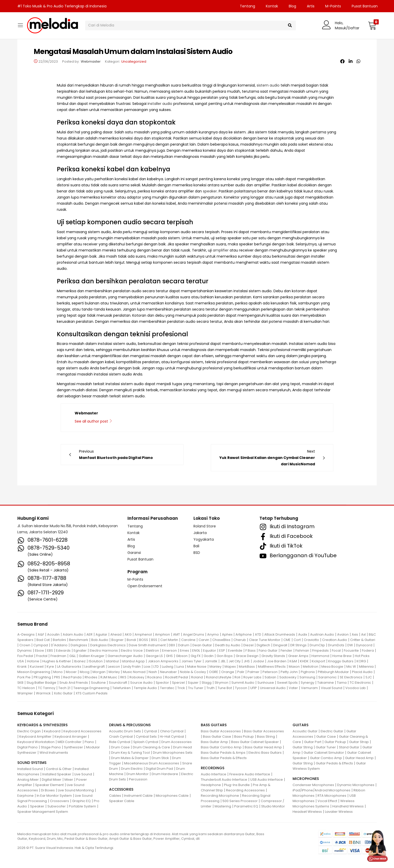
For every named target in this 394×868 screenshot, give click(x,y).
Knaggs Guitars (341, 661)
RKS (123, 677)
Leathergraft (95, 667)
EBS (50, 650)
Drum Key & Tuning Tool (130, 753)
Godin (209, 656)
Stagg (207, 683)
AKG (128, 634)
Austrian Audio (322, 634)
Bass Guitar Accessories (221, 731)
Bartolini (59, 640)
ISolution (96, 661)
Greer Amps (298, 656)
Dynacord (364, 645)
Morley (114, 672)
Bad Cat (43, 640)
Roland (197, 677)
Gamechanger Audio (125, 656)
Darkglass (79, 645)
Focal (336, 650)
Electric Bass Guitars (265, 753)
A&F (41, 634)
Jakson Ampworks (163, 661)
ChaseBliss (221, 640)
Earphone (25, 796)
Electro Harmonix (104, 650)
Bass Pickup (244, 737)
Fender (286, 650)
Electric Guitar (332, 731)
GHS (169, 656)
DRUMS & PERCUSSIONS (130, 725)
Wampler (25, 693)
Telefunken (122, 688)
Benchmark (79, 640)
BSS (154, 640)
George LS (154, 656)
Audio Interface (214, 774)
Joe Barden (277, 661)
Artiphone (244, 634)
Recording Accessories (245, 790)
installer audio (160, 104)
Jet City (235, 661)
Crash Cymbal (121, 737)
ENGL (196, 650)
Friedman (58, 656)
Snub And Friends (74, 683)
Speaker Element (49, 785)
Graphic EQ (81, 801)
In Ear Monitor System (54, 796)
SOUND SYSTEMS (32, 763)
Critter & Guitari (363, 640)
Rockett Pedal (177, 677)
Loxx (147, 667)
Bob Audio (100, 640)
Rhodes (91, 677)
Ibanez (80, 661)
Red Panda (72, 677)
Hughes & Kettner (57, 661)
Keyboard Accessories (82, 731)
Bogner (117, 640)
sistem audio (268, 85)
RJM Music (109, 677)
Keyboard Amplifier (35, 737)
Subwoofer (57, 806)
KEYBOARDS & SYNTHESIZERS (42, 725)
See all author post (94, 421)
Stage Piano (51, 747)
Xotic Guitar (63, 693)
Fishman (302, 650)
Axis (355, 634)
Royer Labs (252, 677)
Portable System (82, 806)
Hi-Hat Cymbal (172, 737)
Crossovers (60, 801)
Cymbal (150, 731)
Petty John (289, 672)
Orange (228, 672)
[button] (372, 25)
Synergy (307, 683)
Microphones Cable (172, 796)
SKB (20, 683)
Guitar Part (313, 742)
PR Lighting (42, 677)
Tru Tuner (196, 688)
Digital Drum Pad (159, 769)
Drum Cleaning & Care (151, 747)
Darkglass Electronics (108, 645)
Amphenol (143, 634)
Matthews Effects (272, 667)
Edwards (63, 650)
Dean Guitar (202, 645)
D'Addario (59, 645)
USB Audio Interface (267, 780)
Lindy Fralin (132, 667)
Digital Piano (28, 747)
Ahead (116, 634)
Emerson (169, 650)
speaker (210, 191)
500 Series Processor (240, 801)
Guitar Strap (359, 742)
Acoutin (53, 634)
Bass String (266, 737)
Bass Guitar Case (217, 737)
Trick (181, 688)
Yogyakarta (204, 539)
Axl (363, 634)
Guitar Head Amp (359, 758)
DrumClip (317, 645)
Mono (58, 672)
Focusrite (351, 650)
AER (89, 634)
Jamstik (211, 661)
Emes (185, 650)
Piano (89, 742)
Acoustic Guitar (305, 731)
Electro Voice (132, 650)
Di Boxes (48, 790)
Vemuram (309, 688)
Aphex (227, 634)
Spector (162, 683)
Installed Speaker (57, 774)
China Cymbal (172, 731)
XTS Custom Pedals (92, 693)
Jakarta (200, 533)
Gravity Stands (273, 656)
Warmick (43, 693)
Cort (297, 640)
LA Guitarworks (69, 667)
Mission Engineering (34, 672)
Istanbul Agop (133, 661)
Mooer (71, 672)
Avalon (343, 634)
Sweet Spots (287, 683)
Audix (303, 634)
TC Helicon (26, 688)
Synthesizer (74, 747)
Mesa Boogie (332, 667)
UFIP (254, 688)
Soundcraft (118, 683)
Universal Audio (273, 688)
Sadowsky (288, 677)
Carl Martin (169, 640)
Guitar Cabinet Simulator (324, 753)
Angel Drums (194, 634)
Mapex (230, 667)
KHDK (304, 661)
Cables (115, 796)
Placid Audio (362, 672)
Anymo (213, 634)
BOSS (144, 640)
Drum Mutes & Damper (130, 758)
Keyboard (52, 731)
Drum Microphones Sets (173, 753)
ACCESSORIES (121, 789)
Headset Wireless (307, 812)
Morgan (99, 672)
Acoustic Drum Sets (125, 731)
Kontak (272, 6)
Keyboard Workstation (36, 742)
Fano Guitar (268, 650)
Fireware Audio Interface (250, 774)
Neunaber (168, 672)
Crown (25, 645)
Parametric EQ (246, 806)
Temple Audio (145, 688)
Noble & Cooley (193, 672)
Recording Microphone (220, 796)
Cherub (240, 640)
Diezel (248, 645)
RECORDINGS (213, 768)
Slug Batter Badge (41, 683)
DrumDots (336, 645)
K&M (293, 661)
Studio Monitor (273, 806)
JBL (223, 661)
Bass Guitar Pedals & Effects (224, 758)
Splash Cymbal (146, 742)
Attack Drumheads (280, 634)
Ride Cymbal (120, 742)
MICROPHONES (306, 779)
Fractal (42, 656)
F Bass (251, 650)
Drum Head (182, 747)
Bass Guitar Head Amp (263, 747)
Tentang (247, 6)
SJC (369, 677)
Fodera (368, 650)
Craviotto (311, 640)
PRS (57, 677)
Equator (210, 650)
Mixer (69, 780)
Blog (292, 6)
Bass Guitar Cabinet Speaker (255, 742)
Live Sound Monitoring (76, 790)
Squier (193, 683)
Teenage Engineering (91, 688)
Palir (241, 672)
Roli (237, 677)
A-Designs (26, 634)
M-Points (333, 6)
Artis (311, 6)
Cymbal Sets (146, 737)
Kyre (50, 667)
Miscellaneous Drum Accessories (152, 763)
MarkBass (247, 667)
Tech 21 (64, 688)
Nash (153, 672)
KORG (361, 661)
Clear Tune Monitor (265, 640)
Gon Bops (225, 656)
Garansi (134, 553)
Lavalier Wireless (339, 812)
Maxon (294, 667)
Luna (180, 667)
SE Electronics (351, 677)
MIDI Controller (70, 742)
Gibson (182, 656)
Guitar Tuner (326, 747)
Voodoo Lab (356, 688)
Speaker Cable (122, 801)
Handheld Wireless (348, 806)
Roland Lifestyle (219, 677)
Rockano (155, 677)
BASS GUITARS (214, 725)
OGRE (214, 672)
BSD (197, 553)
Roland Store (205, 526)
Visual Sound (332, 688)
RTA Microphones (332, 796)
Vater (293, 688)
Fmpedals (320, 650)
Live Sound (83, 774)
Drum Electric (132, 769)
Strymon (221, 683)
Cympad (41, 645)
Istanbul (112, 661)
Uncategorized (134, 61)
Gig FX (196, 656)
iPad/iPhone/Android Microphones (321, 790)
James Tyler (192, 661)
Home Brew (342, 656)
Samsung (307, 677)
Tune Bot (225, 688)
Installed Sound (30, 769)
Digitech (263, 645)
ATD (258, 634)
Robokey (137, 677)
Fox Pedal (25, 656)
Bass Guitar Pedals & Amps (223, 753)
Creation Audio (335, 640)
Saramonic (327, 677)
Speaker (37, 806)
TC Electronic (360, 683)
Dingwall (280, 645)
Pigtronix (308, 672)
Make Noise (197, 667)
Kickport (318, 661)
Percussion (138, 779)
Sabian (270, 677)
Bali (196, 546)
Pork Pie (24, 677)
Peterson (270, 672)
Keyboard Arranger (71, 737)
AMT (176, 634)
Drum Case (120, 747)
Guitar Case (326, 737)
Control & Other (59, 769)
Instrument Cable (138, 796)
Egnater (80, 650)
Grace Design (247, 656)
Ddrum (184, 645)
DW (350, 645)
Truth (211, 688)
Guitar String (303, 747)
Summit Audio (243, 683)
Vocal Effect (327, 801)
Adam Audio (73, 634)
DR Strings (298, 645)
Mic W (351, 667)
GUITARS (300, 725)
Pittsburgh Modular (333, 672)
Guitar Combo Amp (326, 758)
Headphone (211, 785)
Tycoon (241, 688)
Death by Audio (228, 645)
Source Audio (141, 683)
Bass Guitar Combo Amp (221, 747)
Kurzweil (37, 667)
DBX (172, 645)
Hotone (33, 661)
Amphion (162, 634)
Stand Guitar (349, 747)
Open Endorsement (145, 586)
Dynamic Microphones (356, 785)
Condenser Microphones (313, 785)
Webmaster (91, 61)
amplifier (221, 250)
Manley (215, 667)
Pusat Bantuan (365, 6)
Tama (342, 683)
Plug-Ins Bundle (237, 785)
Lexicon (114, 667)
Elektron (152, 650)
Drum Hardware (165, 774)
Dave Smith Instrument (147, 645)
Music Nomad (134, 672)
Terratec (167, 688)
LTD (156, 667)
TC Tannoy (47, 688)
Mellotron (311, 667)
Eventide (235, 650)
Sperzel (178, 683)
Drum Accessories (176, 742)
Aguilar (101, 634)
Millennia (366, 667)
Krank (22, 667)
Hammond (320, 656)
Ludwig (168, 667)
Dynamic (25, 650)
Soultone (98, 683)
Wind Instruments (54, 753)
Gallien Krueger (92, 656)
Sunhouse (266, 683)
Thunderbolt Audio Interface (224, 780)
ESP (222, 650)
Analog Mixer (28, 780)
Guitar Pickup (335, 742)
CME (287, 640)
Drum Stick (160, 758)
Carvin (204, 640)
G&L (73, 656)
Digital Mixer (52, 780)
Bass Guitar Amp (214, 742)
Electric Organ (29, 731)
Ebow (40, 650)
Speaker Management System (43, 812)
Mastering (223, 806)
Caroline (188, 640)
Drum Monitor (137, 774)
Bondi (131, 640)
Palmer (253, 672)
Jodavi (258, 661)
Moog (85, 672)
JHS (247, 661)
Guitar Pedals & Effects (334, 763)
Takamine (326, 683)
